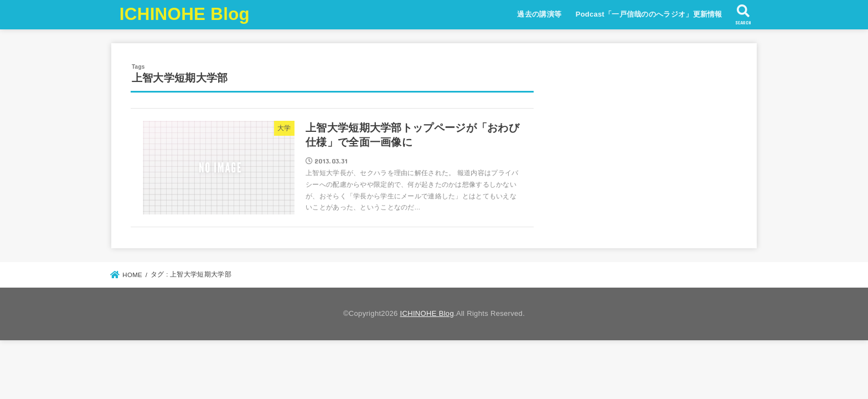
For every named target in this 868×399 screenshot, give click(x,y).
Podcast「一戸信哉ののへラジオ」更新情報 (649, 14)
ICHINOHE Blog (185, 14)
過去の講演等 (539, 14)
